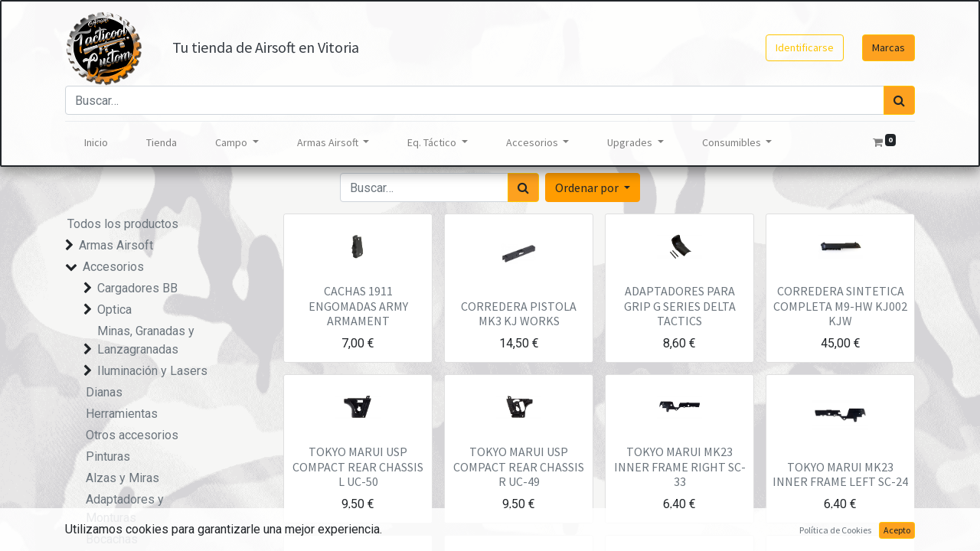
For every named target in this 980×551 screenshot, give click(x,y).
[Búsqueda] (899, 100)
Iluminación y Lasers (152, 371)
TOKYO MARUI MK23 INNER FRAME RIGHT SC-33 (680, 466)
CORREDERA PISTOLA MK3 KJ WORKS (519, 313)
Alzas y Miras (122, 478)
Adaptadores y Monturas (125, 509)
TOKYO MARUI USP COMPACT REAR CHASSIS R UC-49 (519, 466)
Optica (114, 310)
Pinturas (108, 456)
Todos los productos (123, 224)
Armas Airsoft (116, 245)
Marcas (889, 47)
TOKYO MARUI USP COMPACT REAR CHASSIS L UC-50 (358, 466)
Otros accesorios (132, 435)
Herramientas (122, 414)
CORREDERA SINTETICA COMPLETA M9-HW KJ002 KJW (840, 305)
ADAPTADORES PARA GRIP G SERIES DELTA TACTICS (680, 305)
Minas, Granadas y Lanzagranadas (146, 340)
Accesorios (113, 267)
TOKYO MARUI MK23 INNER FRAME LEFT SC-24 (840, 474)
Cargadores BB (137, 288)
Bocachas (112, 539)
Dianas (104, 392)
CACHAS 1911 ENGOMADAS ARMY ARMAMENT (358, 305)
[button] (593, 187)
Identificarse (805, 47)
